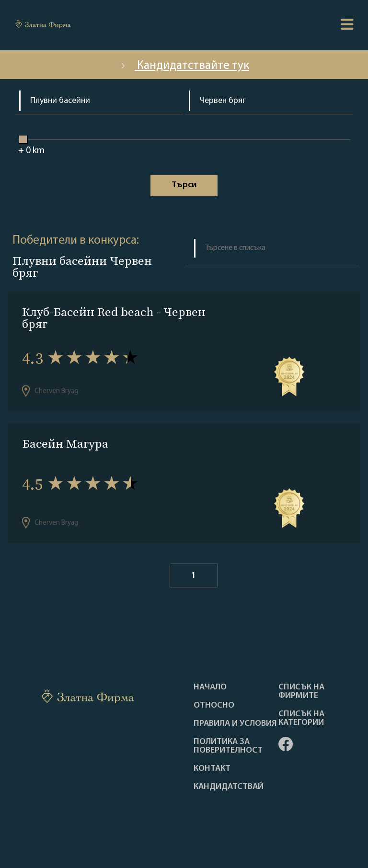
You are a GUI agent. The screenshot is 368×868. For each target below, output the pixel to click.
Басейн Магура (65, 444)
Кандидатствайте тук (184, 66)
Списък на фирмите (301, 692)
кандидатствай (229, 787)
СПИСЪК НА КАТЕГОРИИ (301, 719)
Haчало (210, 688)
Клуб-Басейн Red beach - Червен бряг (114, 318)
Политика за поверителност (228, 746)
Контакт (212, 769)
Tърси (184, 185)
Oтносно (214, 706)
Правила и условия (235, 724)
